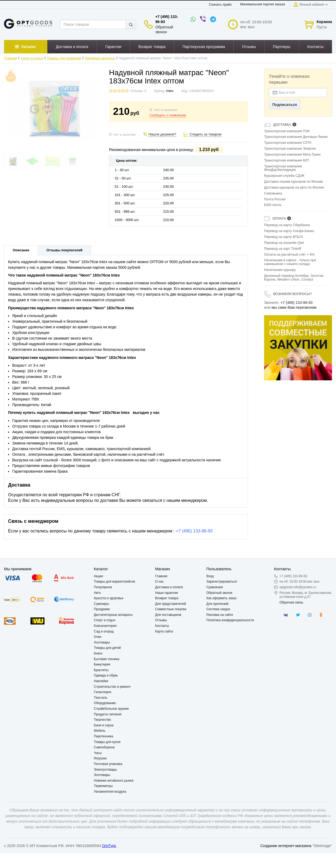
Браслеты (101, 670)
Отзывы (161, 620)
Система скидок (218, 609)
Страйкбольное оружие (111, 709)
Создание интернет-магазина (286, 846)
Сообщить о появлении (168, 115)
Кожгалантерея (105, 626)
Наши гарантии (167, 593)
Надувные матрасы (100, 58)
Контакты (162, 626)
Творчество (102, 720)
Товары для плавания (64, 58)
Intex (170, 91)
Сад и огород (104, 631)
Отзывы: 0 (138, 91)
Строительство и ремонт (112, 687)
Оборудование (105, 703)
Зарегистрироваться (222, 582)
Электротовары (105, 770)
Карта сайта (164, 631)
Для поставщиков (168, 615)
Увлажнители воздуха (110, 792)
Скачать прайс (220, 5)
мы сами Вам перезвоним (294, 307)
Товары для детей (107, 648)
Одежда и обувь (106, 675)
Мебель (100, 731)
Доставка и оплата (169, 587)
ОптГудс (109, 846)
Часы (98, 753)
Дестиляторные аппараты (113, 615)
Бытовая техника (107, 659)
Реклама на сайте (220, 615)
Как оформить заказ (221, 598)
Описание (21, 250)
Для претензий (217, 604)
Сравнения (215, 587)
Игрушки (100, 758)
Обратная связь (291, 602)
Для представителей (171, 604)
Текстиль (101, 698)
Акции (98, 576)
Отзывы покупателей (64, 250)
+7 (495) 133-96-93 (194, 531)
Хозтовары (102, 642)
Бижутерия (102, 664)
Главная (10, 58)
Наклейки (101, 681)
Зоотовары (102, 775)
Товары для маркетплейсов (114, 582)
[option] (298, 348)
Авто (97, 593)
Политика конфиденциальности (230, 620)
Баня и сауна (104, 725)
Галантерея (103, 692)
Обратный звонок (219, 593)
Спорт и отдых (32, 58)
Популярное (103, 587)
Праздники (102, 609)
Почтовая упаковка (108, 764)
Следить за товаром (205, 134)
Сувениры (101, 604)
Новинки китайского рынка (114, 781)
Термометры (103, 786)
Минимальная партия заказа (262, 4)
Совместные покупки (171, 609)
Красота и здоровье (109, 598)
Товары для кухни (107, 742)
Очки (98, 637)
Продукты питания (108, 714)
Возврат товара (167, 598)
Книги (98, 653)
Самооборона (104, 747)
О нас (159, 582)
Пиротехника (104, 736)
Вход (210, 576)
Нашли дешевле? (162, 134)
